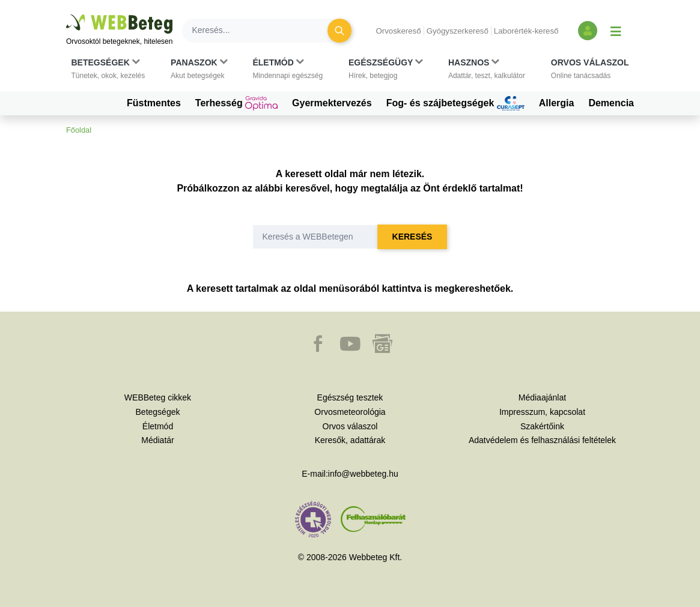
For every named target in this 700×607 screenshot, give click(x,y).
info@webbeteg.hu (363, 474)
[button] (108, 69)
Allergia (557, 103)
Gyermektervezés (332, 103)
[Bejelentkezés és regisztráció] (588, 31)
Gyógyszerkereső (458, 31)
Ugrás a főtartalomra (66, 15)
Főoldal (79, 130)
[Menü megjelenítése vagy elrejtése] (616, 31)
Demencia (611, 103)
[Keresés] (262, 31)
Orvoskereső (398, 31)
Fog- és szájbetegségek (455, 103)
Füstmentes (154, 103)
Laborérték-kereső (526, 31)
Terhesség (236, 103)
